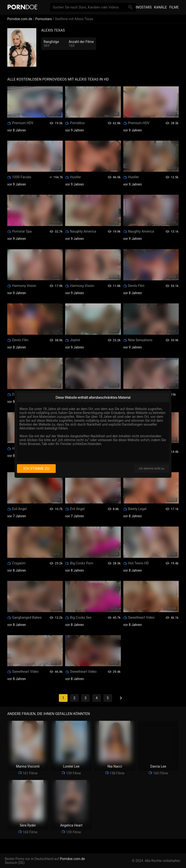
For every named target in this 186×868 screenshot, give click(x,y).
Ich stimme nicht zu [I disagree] (152, 469)
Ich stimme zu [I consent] (36, 469)
